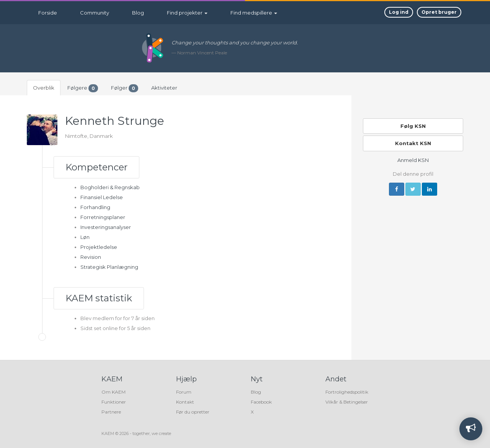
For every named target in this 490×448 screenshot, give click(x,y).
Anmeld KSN (413, 160)
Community (95, 13)
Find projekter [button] (187, 13)
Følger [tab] (125, 88)
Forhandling (95, 207)
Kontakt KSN (413, 143)
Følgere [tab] (83, 88)
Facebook (261, 402)
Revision (91, 257)
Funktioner (114, 402)
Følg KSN (413, 126)
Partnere (111, 412)
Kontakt (185, 402)
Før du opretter (193, 412)
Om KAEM (114, 392)
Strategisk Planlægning (109, 267)
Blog (138, 13)
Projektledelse (99, 247)
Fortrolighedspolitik (347, 392)
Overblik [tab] (44, 88)
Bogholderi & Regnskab (110, 187)
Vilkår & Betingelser (347, 402)
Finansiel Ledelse (102, 197)
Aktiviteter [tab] (164, 88)
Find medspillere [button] (254, 13)
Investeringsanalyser (106, 227)
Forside (48, 13)
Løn (85, 237)
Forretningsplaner (103, 217)
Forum (184, 392)
